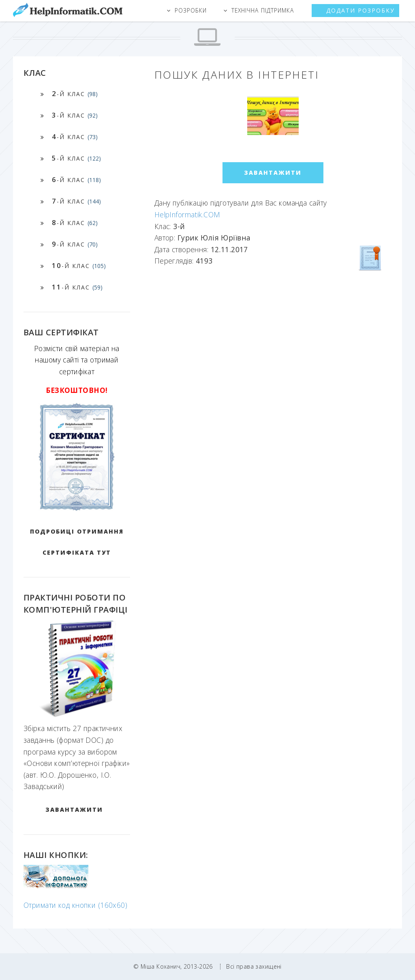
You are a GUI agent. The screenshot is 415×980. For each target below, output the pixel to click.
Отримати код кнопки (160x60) (75, 905)
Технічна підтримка (263, 10)
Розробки (191, 10)
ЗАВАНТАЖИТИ (74, 810)
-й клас (75, 93)
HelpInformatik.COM (187, 214)
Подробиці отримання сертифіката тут (77, 542)
